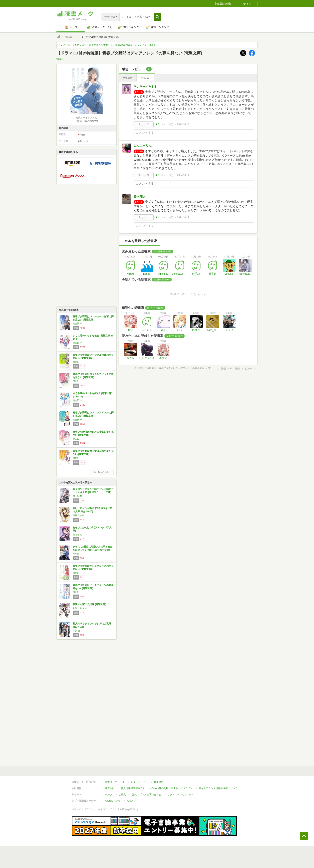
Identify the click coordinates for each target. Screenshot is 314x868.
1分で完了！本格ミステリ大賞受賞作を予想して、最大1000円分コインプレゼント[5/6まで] (110, 45)
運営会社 (110, 788)
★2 (157, 124)
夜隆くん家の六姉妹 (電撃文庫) (89, 604)
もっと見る (101, 472)
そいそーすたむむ (146, 87)
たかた (76, 554)
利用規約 (159, 782)
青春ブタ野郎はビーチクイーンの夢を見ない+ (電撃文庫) (93, 587)
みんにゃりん (143, 146)
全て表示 (128, 78)
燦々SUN (77, 496)
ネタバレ (145, 78)
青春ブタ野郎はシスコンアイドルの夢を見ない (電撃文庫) (93, 414)
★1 (157, 217)
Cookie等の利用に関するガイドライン (172, 788)
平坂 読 (76, 631)
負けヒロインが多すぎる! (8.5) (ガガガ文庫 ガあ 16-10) (92, 510)
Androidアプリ (113, 801)
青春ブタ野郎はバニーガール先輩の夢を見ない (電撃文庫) (93, 318)
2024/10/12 (183, 217)
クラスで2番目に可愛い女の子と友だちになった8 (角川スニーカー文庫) (93, 548)
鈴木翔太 (140, 196)
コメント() (167, 124)
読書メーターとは (115, 782)
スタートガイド (139, 782)
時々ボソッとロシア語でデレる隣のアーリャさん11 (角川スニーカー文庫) (93, 491)
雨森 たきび (78, 515)
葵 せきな (77, 534)
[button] (157, 17)
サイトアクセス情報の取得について (218, 788)
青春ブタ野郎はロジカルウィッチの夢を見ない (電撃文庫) (93, 376)
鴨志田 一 (70, 37)
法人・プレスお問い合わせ (147, 795)
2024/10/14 (183, 124)
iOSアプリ (132, 801)
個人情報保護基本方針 (133, 788)
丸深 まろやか (80, 608)
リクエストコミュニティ (181, 795)
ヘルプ (109, 795)
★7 (157, 175)
